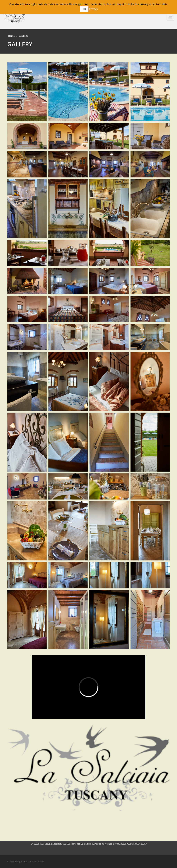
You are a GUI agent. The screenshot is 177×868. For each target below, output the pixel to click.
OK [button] (84, 9)
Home (11, 36)
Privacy (94, 9)
